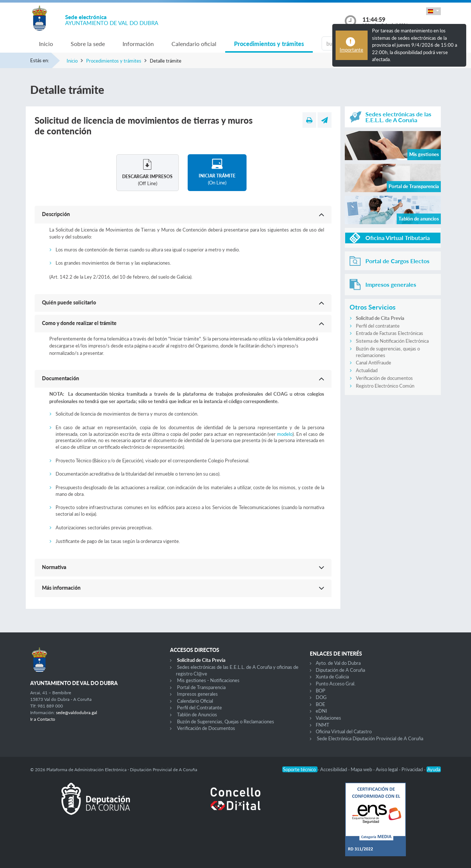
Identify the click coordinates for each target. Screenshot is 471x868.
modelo (285, 434)
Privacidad (413, 769)
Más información (61, 588)
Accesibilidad (334, 769)
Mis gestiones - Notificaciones (208, 680)
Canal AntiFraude (373, 363)
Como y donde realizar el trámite (79, 323)
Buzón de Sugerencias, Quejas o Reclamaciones (226, 721)
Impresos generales (197, 694)
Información (138, 44)
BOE (321, 704)
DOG (321, 697)
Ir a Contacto (43, 719)
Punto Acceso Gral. (336, 684)
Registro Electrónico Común (385, 386)
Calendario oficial (194, 44)
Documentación (61, 378)
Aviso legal (387, 769)
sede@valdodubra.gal (77, 712)
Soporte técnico (300, 769)
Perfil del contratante (378, 326)
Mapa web (362, 769)
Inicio (46, 44)
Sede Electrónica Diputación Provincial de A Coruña (370, 738)
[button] (433, 11)
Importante (351, 50)
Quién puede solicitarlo (69, 302)
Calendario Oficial (195, 701)
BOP (321, 691)
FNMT (323, 725)
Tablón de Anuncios (197, 714)
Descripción (56, 214)
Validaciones (328, 718)
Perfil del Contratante (199, 708)
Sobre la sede (88, 44)
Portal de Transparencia (201, 687)
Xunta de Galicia (332, 677)
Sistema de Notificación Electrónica (392, 341)
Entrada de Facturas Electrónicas (389, 333)
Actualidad (367, 370)
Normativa (54, 567)
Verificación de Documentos (206, 728)
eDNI (321, 711)
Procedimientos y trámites (269, 44)
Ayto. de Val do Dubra (338, 663)
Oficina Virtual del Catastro (344, 731)
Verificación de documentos (384, 378)
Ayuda (434, 769)
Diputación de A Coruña (340, 670)
